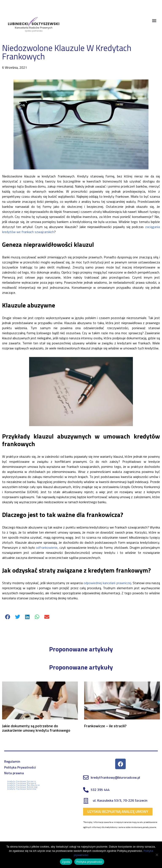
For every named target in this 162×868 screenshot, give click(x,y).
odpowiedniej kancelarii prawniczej (107, 583)
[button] (154, 20)
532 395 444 (100, 790)
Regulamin (12, 761)
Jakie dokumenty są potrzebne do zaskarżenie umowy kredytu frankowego (36, 728)
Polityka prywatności (89, 862)
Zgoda (66, 862)
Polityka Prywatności (20, 767)
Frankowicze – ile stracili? (105, 726)
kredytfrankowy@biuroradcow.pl (115, 777)
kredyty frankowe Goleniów (22, 789)
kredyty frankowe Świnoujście (24, 785)
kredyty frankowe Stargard (22, 783)
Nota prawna (14, 773)
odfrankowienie (47, 547)
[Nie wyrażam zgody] (157, 855)
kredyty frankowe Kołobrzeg (22, 787)
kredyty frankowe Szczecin (22, 781)
